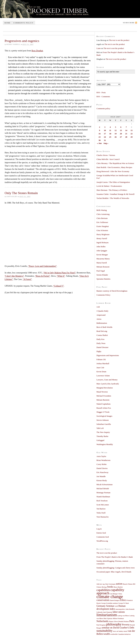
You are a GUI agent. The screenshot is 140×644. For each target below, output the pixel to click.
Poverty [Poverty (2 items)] (126, 625)
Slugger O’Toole (103, 412)
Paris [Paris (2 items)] (132, 621)
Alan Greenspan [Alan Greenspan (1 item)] (110, 584)
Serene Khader (102, 275)
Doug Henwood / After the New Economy (113, 171)
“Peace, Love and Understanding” (42, 266)
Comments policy (23, 23)
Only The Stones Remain (21, 193)
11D (98, 307)
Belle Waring (102, 210)
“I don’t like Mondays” (14, 276)
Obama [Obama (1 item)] (111, 621)
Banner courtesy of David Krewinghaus (112, 291)
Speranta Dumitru (103, 279)
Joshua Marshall (103, 363)
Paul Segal (101, 271)
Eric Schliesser (102, 222)
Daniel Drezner (102, 347)
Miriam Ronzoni (103, 267)
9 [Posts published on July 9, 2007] (100, 130)
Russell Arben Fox (104, 408)
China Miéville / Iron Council (108, 159)
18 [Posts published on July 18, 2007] (110, 134)
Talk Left (100, 428)
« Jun (99, 143)
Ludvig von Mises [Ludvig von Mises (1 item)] (123, 616)
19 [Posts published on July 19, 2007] (116, 134)
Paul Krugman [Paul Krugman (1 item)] (101, 625)
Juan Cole (100, 368)
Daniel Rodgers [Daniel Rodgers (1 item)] (115, 600)
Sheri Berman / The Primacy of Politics (112, 190)
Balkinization (102, 323)
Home (7, 23)
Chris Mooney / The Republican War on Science (115, 163)
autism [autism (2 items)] (119, 584)
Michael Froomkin (104, 396)
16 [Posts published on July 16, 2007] (100, 134)
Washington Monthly (105, 444)
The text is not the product (119, 40)
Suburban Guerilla (104, 424)
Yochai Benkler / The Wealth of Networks (113, 198)
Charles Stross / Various (106, 155)
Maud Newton (102, 392)
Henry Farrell (102, 238)
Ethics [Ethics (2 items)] (123, 600)
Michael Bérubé (103, 489)
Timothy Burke (102, 436)
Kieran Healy (102, 480)
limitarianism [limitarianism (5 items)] (107, 615)
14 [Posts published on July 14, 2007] (126, 130)
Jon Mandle (101, 476)
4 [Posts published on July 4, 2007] (110, 127)
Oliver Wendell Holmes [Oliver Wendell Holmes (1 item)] (121, 621)
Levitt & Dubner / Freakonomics (109, 186)
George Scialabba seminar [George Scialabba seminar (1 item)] (109, 603)
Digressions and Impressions (108, 355)
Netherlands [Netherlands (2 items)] (102, 621)
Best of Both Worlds (104, 327)
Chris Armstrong (103, 214)
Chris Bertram (102, 218)
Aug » (106, 143)
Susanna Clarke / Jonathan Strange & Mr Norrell (115, 194)
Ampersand (101, 315)
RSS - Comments (103, 97)
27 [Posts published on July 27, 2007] (121, 137)
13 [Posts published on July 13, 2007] (121, 130)
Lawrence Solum (103, 376)
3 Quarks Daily (102, 311)
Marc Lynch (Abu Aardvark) (108, 384)
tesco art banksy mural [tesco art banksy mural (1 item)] (120, 631)
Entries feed (101, 533)
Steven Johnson (103, 420)
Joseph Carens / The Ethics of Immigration (113, 182)
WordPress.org (102, 541)
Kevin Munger (102, 255)
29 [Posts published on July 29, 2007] (132, 137)
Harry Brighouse (103, 234)
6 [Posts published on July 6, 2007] (121, 127)
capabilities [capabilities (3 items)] (103, 590)
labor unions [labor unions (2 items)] (119, 612)
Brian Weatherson (103, 460)
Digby (99, 351)
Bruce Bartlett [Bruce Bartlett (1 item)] (118, 587)
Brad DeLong (102, 331)
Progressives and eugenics (22, 41)
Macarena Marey (103, 259)
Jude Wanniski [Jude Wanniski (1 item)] (108, 612)
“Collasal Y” (58, 286)
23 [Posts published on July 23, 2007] (100, 137)
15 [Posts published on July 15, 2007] (132, 130)
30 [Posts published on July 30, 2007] (100, 140)
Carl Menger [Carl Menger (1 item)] (114, 594)
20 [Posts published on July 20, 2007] (121, 134)
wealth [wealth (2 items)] (107, 634)
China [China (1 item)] (120, 594)
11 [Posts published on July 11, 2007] (110, 130)
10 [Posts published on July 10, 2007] (105, 130)
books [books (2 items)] (110, 587)
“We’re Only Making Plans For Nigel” (59, 273)
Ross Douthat (37, 51)
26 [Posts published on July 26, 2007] (116, 137)
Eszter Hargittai (103, 226)
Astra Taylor (101, 456)
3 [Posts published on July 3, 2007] (105, 127)
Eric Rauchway (102, 472)
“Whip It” (61, 276)
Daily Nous (101, 343)
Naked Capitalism (104, 404)
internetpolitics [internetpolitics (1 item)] (120, 609)
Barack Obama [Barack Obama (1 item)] (128, 584)
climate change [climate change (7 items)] (110, 597)
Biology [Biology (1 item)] (104, 587)
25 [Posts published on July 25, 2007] (110, 137)
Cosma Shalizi (102, 335)
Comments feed (103, 537)
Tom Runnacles (103, 517)
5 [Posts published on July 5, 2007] (116, 127)
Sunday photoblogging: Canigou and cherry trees (116, 568)
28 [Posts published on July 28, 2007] (126, 137)
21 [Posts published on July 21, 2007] (126, 134)
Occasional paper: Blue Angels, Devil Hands (114, 572)
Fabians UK (101, 359)
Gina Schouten (102, 230)
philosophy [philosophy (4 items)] (114, 624)
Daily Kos (100, 339)
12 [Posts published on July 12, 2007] (116, 130)
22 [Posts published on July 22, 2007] (132, 134)
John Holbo (101, 247)
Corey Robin (101, 464)
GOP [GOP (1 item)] (116, 606)
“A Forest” (27, 279)
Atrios (99, 319)
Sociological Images (104, 416)
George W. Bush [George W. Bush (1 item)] (124, 603)
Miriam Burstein (103, 400)
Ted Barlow (101, 509)
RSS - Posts (101, 92)
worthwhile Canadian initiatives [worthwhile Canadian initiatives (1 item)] (120, 634)
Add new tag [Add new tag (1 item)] (101, 584)
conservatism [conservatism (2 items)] (103, 600)
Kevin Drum (101, 372)
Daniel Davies (102, 468)
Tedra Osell (101, 513)
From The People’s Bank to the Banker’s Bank (115, 557)
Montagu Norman (103, 493)
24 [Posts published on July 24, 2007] (105, 137)
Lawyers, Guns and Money (107, 380)
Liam (98, 48)
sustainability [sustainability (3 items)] (104, 631)
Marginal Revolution (105, 388)
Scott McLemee (103, 505)
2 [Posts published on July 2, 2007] (100, 127)
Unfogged (100, 440)
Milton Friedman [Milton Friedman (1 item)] (118, 618)
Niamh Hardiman (103, 497)
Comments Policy (103, 295)
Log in (99, 529)
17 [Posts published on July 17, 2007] (105, 134)
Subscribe (129, 23)
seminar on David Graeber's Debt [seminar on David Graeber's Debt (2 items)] (118, 628)
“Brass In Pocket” (42, 276)
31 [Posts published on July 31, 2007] (105, 140)
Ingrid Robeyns (103, 242)
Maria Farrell (102, 263)
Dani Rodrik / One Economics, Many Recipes (114, 167)
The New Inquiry (103, 432)
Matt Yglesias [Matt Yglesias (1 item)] (108, 618)
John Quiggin (102, 251)
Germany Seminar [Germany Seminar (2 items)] (105, 606)
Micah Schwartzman (104, 484)
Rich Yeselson (102, 501)
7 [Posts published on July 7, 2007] (126, 127)
